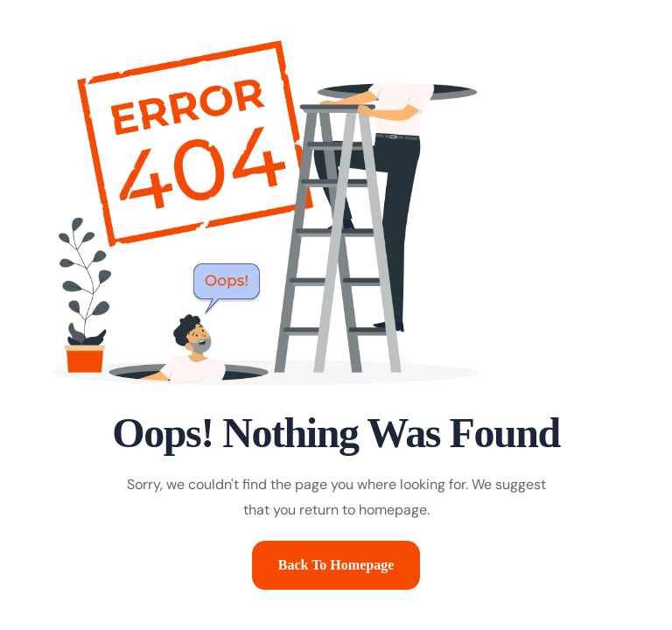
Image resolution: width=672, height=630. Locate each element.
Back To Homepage (336, 565)
